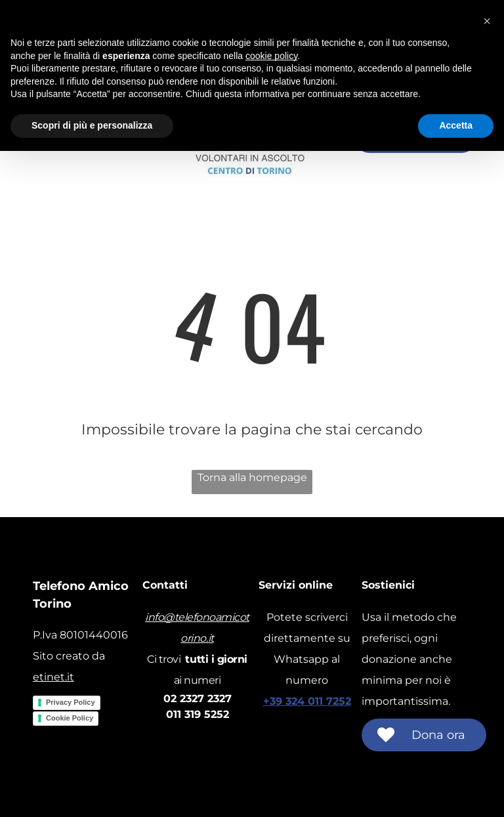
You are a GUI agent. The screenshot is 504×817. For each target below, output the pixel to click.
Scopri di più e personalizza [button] (92, 125)
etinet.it (53, 677)
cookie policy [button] (271, 56)
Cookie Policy (70, 718)
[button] (487, 21)
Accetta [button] (456, 125)
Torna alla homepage (252, 477)
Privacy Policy (71, 702)
